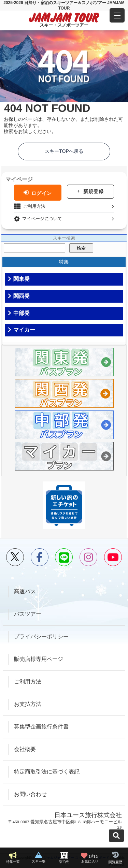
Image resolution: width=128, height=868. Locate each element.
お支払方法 (28, 704)
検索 (81, 248)
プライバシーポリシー (41, 636)
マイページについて (42, 219)
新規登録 (94, 191)
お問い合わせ (30, 794)
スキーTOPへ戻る (64, 151)
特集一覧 (13, 862)
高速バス (25, 591)
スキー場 (39, 861)
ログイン (42, 193)
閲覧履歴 (115, 862)
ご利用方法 (34, 206)
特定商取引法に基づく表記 (47, 772)
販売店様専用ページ (39, 659)
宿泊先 (64, 862)
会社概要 (25, 749)
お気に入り (90, 858)
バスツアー (28, 614)
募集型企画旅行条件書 (41, 727)
